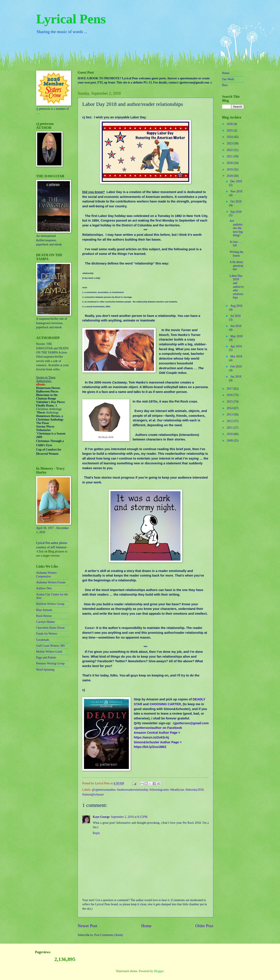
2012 (230, 421)
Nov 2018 (236, 191)
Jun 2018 (236, 326)
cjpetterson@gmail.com (191, 723)
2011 (230, 428)
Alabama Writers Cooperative (46, 575)
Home (146, 926)
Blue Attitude (44, 610)
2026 (230, 124)
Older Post (204, 926)
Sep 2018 (236, 212)
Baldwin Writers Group (50, 604)
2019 (230, 170)
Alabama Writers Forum (51, 582)
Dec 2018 (236, 181)
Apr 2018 (236, 346)
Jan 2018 (236, 377)
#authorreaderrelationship (133, 790)
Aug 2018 (236, 306)
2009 (230, 441)
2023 (230, 143)
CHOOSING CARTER (165, 704)
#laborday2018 (195, 790)
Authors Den (44, 588)
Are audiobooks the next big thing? (236, 228)
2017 (230, 389)
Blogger (159, 971)
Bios (225, 85)
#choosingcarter (159, 790)
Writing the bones (236, 254)
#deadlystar (177, 790)
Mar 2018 (236, 356)
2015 (230, 402)
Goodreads (43, 640)
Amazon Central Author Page (156, 733)
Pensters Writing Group (50, 663)
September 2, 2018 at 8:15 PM (129, 817)
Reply (96, 833)
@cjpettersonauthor (104, 790)
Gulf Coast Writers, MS (50, 646)
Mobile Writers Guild (49, 652)
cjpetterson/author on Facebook (158, 728)
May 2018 (236, 336)
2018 (230, 176)
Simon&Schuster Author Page (156, 742)
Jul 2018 (235, 316)
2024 (230, 137)
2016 (230, 395)
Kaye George (101, 817)
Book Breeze (44, 616)
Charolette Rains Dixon (50, 628)
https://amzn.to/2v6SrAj (151, 737)
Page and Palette (46, 658)
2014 (230, 408)
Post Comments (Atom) (109, 935)
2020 (230, 163)
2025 (230, 130)
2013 (230, 415)
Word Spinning (45, 670)
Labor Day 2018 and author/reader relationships (237, 287)
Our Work (228, 79)
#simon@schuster (93, 794)
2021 (230, 156)
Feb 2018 (236, 367)
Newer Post (87, 926)
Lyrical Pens (71, 19)
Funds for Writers (47, 634)
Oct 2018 (236, 202)
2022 (230, 150)
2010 (230, 434)
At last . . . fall (236, 244)
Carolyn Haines (45, 622)
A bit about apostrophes (236, 266)
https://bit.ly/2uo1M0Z (150, 747)
